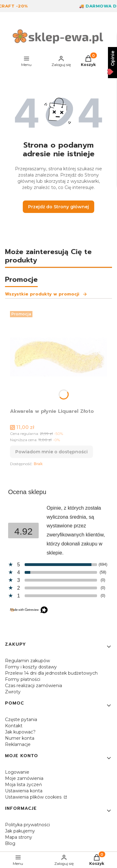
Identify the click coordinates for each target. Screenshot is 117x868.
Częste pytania (21, 719)
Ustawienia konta (24, 791)
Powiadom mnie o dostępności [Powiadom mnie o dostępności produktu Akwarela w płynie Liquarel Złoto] (51, 452)
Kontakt (14, 726)
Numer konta (20, 738)
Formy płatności (23, 679)
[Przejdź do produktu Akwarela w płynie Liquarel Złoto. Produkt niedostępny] (58, 357)
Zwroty (13, 692)
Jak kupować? (20, 732)
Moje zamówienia (24, 778)
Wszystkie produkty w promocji (46, 294)
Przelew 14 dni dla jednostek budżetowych (51, 673)
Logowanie (17, 772)
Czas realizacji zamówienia (34, 686)
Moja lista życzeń (23, 785)
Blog (10, 843)
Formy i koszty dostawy (31, 667)
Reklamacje (18, 744)
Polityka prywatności (27, 825)
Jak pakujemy (20, 831)
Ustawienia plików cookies (34, 797)
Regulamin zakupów (27, 661)
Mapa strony (19, 837)
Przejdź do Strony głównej (58, 207)
